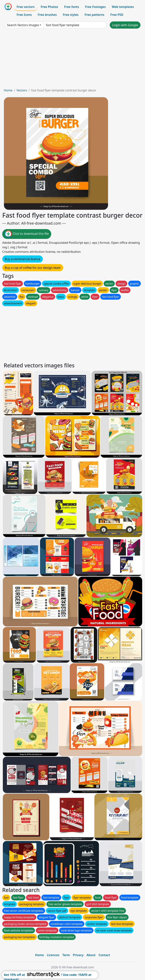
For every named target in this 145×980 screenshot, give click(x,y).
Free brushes (47, 15)
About (91, 955)
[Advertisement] (72, 60)
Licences (53, 955)
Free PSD (117, 15)
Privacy (78, 955)
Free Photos (49, 7)
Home (8, 90)
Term (66, 955)
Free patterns (94, 15)
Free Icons (24, 15)
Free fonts (72, 7)
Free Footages (95, 7)
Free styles (71, 15)
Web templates (123, 7)
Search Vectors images (23, 25)
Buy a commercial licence (23, 259)
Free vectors (26, 7)
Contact (104, 955)
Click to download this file (27, 234)
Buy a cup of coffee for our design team (33, 268)
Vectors (22, 90)
